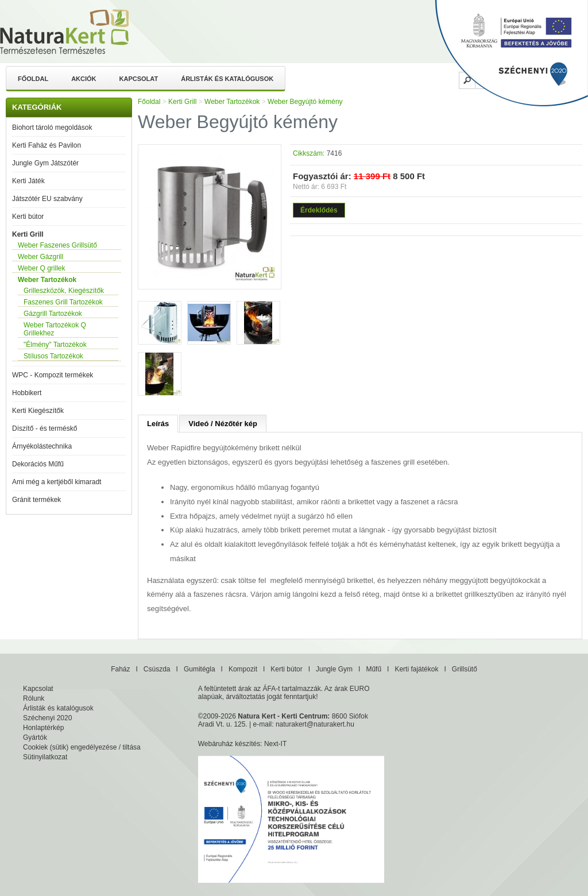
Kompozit (243, 669)
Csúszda (157, 669)
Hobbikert (27, 393)
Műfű (374, 669)
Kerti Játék (28, 181)
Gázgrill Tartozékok (53, 314)
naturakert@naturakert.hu (315, 724)
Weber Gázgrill (40, 257)
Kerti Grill (28, 234)
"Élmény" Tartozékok (55, 345)
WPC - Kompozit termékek (53, 375)
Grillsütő (465, 669)
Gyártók (35, 737)
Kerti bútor (28, 217)
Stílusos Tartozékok (53, 356)
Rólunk (34, 698)
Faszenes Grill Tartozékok (63, 302)
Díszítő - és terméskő (45, 428)
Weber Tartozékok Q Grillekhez (55, 329)
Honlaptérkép (43, 728)
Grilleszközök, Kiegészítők (64, 291)
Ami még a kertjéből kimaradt (57, 482)
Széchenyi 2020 (47, 718)
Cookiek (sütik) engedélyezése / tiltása (82, 747)
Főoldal (33, 79)
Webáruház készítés (229, 744)
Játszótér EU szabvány (47, 199)
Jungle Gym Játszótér (45, 163)
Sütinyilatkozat (45, 757)
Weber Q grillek (41, 268)
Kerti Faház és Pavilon (47, 145)
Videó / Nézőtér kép (223, 424)
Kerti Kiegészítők (38, 411)
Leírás (158, 424)
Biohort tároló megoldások (52, 128)
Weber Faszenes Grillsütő (57, 245)
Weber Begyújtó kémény (305, 102)
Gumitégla (200, 669)
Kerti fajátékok (416, 669)
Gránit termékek (36, 500)
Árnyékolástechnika (42, 446)
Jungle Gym (334, 669)
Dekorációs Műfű (38, 464)
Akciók (84, 79)
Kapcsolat (139, 79)
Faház (120, 669)
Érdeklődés (319, 210)
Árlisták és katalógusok (227, 79)
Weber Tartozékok (47, 280)
